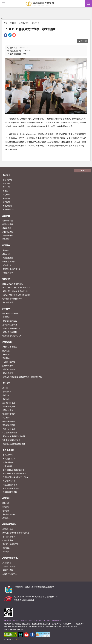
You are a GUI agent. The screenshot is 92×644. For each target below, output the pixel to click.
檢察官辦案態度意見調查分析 (14, 473)
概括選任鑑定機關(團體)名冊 (14, 444)
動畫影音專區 (8, 540)
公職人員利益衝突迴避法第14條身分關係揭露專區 (22, 377)
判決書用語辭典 (9, 362)
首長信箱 (24, 620)
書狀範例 (6, 279)
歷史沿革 (6, 191)
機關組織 (6, 198)
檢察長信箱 (7, 466)
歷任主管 (6, 187)
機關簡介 (6, 175)
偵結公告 (6, 395)
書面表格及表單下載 (10, 544)
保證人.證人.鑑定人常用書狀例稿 (15, 291)
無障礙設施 (7, 265)
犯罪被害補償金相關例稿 (12, 299)
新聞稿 (5, 388)
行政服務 (6, 511)
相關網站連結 (8, 529)
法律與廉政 (7, 342)
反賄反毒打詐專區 (10, 558)
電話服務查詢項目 (10, 485)
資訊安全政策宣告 (35, 620)
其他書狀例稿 (8, 302)
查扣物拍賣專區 (9, 403)
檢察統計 (6, 507)
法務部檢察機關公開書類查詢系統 (16, 533)
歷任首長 (6, 183)
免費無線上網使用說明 (11, 269)
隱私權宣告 (7, 620)
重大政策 (6, 202)
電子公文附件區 (9, 537)
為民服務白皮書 (9, 459)
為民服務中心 (8, 455)
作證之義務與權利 (10, 332)
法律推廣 (6, 351)
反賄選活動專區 (9, 566)
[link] (6, 35)
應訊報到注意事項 (10, 325)
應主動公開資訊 (9, 406)
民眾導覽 (6, 245)
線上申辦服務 (8, 462)
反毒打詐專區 (8, 570)
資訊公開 (6, 383)
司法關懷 (6, 239)
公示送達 (6, 399)
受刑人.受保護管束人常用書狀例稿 (16, 295)
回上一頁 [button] (84, 41)
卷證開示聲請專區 (10, 492)
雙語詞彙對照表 (9, 425)
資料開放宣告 (56, 620)
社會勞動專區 (8, 235)
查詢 (88, 4)
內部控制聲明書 (9, 421)
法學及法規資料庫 (10, 347)
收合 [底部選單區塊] (83, 171)
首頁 (6, 23)
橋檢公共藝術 (8, 273)
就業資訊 (6, 551)
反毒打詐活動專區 (10, 574)
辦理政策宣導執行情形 (11, 440)
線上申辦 (47, 620)
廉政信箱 (16, 620)
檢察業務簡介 (8, 221)
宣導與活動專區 (9, 369)
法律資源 (6, 354)
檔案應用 (6, 418)
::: (2, 2)
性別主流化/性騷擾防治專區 (14, 436)
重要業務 (13, 23)
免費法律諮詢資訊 (10, 321)
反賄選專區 (7, 563)
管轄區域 (6, 195)
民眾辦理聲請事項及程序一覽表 (15, 477)
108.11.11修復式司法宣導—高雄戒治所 (31, 29)
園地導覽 (6, 503)
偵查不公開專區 (9, 429)
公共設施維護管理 (10, 432)
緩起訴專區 (7, 228)
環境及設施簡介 (9, 261)
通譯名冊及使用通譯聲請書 (14, 470)
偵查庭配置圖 (8, 258)
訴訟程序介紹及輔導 (10, 313)
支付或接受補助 (9, 414)
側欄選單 (4, 4)
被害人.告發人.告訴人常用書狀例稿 (16, 287)
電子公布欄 (7, 392)
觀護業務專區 (8, 224)
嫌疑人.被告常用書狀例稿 (13, 284)
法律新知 (6, 358)
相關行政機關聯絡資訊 (11, 328)
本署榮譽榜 (7, 206)
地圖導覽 (6, 250)
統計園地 (6, 498)
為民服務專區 (8, 450)
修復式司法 (35, 23)
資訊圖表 (6, 548)
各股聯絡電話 (8, 209)
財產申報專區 (8, 366)
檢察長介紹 (7, 180)
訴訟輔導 (6, 309)
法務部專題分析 (9, 514)
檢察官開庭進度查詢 (11, 488)
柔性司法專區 (24, 23)
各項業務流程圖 (9, 481)
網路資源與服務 (9, 524)
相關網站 (6, 518)
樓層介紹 (6, 254)
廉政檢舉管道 (8, 373)
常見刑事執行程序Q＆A (12, 336)
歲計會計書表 (8, 410)
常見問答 (6, 317)
